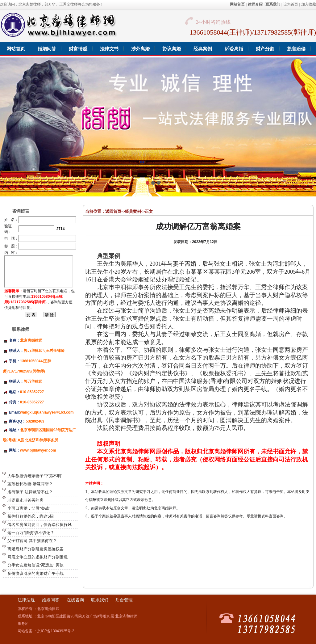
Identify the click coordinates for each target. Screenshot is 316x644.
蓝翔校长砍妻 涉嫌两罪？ (30, 484)
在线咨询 (75, 600)
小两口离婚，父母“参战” (29, 508)
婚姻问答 (51, 600)
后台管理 (124, 600)
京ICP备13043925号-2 (56, 631)
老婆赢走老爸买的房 (25, 500)
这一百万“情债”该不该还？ (31, 533)
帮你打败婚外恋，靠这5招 (31, 516)
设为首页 (291, 4)
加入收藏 (309, 4)
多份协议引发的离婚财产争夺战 (35, 573)
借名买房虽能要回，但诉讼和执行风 (39, 525)
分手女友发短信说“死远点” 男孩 (35, 565)
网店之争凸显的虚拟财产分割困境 (37, 557)
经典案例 (133, 211)
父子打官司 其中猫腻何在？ (32, 541)
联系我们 (100, 600)
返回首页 (113, 211)
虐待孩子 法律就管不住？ (30, 492)
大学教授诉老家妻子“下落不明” (35, 476)
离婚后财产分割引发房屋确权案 (35, 549)
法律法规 (26, 600)
